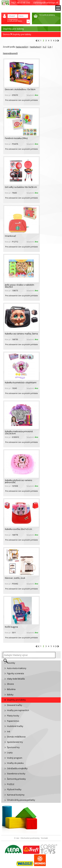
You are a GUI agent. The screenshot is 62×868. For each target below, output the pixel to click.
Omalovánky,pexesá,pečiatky (21, 800)
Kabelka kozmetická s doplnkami (21, 383)
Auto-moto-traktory (17, 668)
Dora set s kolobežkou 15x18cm (20, 89)
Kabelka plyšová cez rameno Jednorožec (19, 481)
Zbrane (10, 684)
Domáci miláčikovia (16, 737)
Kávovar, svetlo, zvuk (15, 578)
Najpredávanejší (10, 53)
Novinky (11, 663)
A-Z (45, 47)
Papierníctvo (13, 721)
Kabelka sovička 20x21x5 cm (18, 529)
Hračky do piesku (15, 763)
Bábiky (10, 695)
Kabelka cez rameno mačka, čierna (21, 334)
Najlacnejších (22, 47)
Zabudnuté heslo (15, 21)
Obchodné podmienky (30, 838)
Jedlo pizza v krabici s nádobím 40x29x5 (19, 286)
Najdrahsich (35, 47)
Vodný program (15, 758)
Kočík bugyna (11, 627)
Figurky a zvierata (15, 673)
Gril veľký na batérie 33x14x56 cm (21, 187)
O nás (17, 838)
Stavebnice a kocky (16, 774)
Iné (9, 732)
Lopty (10, 753)
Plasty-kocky (13, 716)
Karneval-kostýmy (16, 795)
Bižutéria (11, 689)
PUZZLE (11, 784)
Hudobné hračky (15, 726)
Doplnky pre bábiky (22, 34)
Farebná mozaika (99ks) (16, 138)
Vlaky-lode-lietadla (16, 679)
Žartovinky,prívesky (16, 779)
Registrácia (13, 20)
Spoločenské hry (15, 742)
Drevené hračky (15, 705)
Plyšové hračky (14, 789)
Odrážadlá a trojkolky (17, 768)
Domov (6, 34)
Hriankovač (10, 236)
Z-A (50, 47)
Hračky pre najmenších (18, 710)
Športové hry (13, 747)
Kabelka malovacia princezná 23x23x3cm (19, 432)
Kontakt (45, 838)
